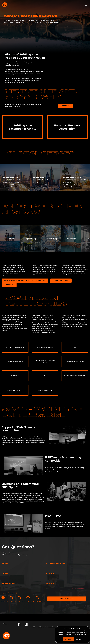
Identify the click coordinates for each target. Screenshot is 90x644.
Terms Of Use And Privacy (49, 627)
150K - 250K (21, 601)
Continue (68, 639)
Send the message (67, 599)
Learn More (79, 639)
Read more (65, 106)
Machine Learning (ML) (45, 390)
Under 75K (5, 601)
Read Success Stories (61, 281)
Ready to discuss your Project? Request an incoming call (25, 281)
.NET (45, 376)
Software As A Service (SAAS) (15, 347)
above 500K (40, 601)
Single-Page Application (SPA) (75, 361)
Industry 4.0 (15, 376)
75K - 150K (13, 601)
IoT (75, 347)
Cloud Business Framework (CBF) (75, 376)
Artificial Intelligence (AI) (15, 390)
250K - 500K (30, 601)
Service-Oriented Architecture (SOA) (45, 361)
